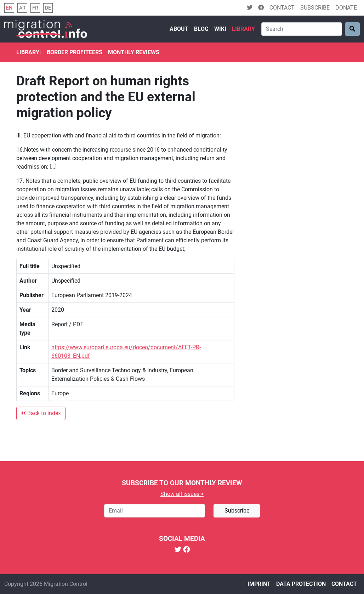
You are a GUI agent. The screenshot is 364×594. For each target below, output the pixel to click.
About (179, 29)
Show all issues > (182, 494)
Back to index (41, 413)
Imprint (259, 584)
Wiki (220, 29)
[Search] (302, 29)
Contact (282, 8)
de (48, 8)
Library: (29, 52)
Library (243, 29)
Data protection (301, 584)
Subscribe (315, 8)
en (9, 8)
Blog (201, 29)
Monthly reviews (134, 52)
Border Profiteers (75, 52)
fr (35, 8)
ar (22, 8)
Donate (346, 8)
